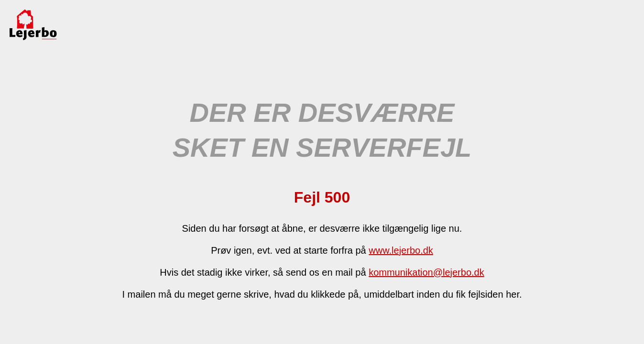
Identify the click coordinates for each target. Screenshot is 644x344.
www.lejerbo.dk (401, 250)
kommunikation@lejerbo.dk (426, 272)
